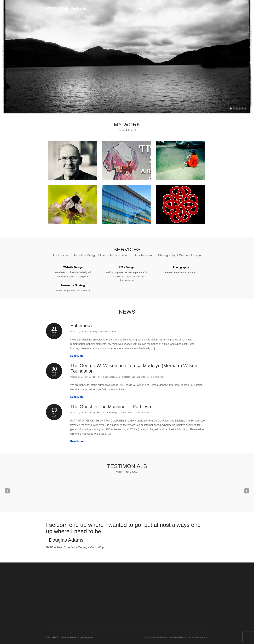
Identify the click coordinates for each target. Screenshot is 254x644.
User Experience (140, 377)
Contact (204, 9)
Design (92, 377)
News (191, 9)
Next (247, 491)
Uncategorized (96, 331)
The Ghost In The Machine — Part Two (111, 407)
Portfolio (153, 9)
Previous (7, 491)
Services (167, 9)
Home (140, 9)
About (180, 9)
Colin (83, 331)
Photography (103, 377)
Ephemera (81, 326)
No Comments (112, 331)
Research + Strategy (120, 377)
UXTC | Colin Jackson (66, 8)
